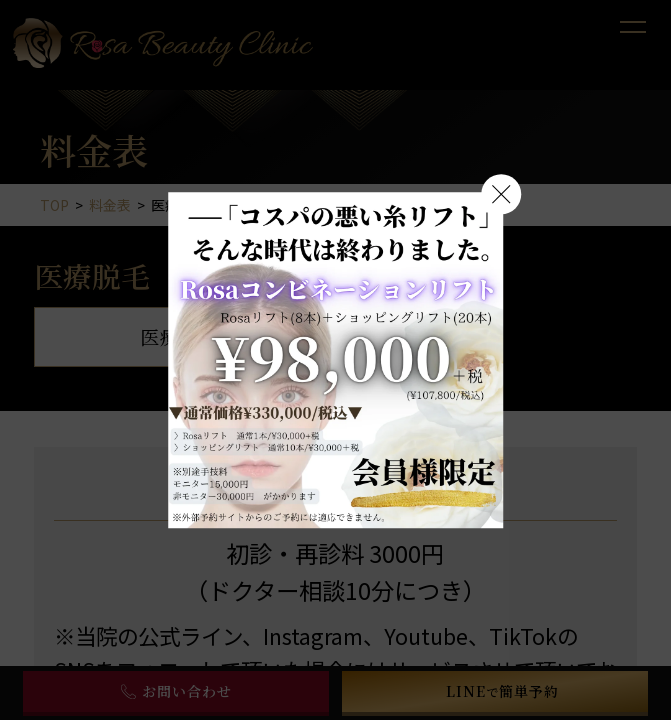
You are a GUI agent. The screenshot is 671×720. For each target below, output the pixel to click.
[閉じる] (501, 194)
